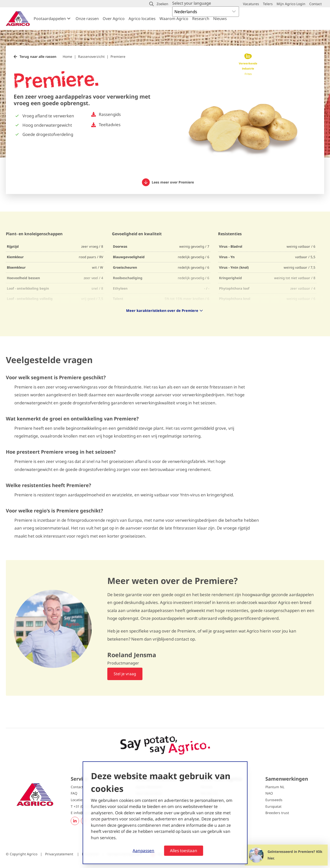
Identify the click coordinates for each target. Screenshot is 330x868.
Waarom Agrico (174, 19)
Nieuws (220, 19)
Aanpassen (144, 851)
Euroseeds (274, 800)
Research (201, 19)
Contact (77, 787)
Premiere (118, 56)
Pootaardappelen (50, 19)
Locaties (77, 800)
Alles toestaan (184, 851)
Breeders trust (277, 813)
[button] (159, 4)
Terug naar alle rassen (38, 56)
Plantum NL (275, 787)
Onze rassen (87, 19)
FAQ (74, 793)
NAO (269, 793)
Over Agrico (114, 19)
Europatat (273, 806)
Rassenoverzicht (91, 56)
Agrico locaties (142, 19)
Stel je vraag (125, 674)
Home (67, 56)
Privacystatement (60, 854)
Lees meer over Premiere (168, 182)
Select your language (192, 3)
